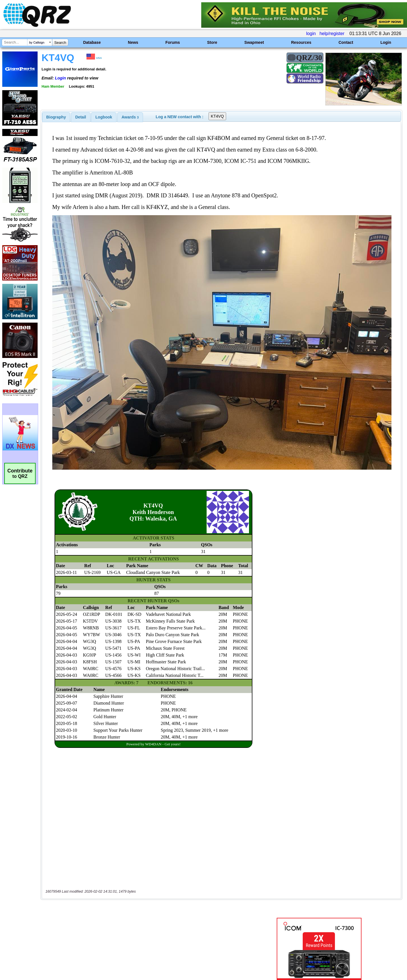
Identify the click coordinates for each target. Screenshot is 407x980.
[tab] (56, 117)
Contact (346, 42)
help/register (332, 34)
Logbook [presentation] (104, 117)
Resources (301, 42)
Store (212, 42)
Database (92, 42)
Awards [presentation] (130, 117)
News (133, 42)
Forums (173, 42)
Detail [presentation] (81, 117)
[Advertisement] (143, 921)
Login (386, 42)
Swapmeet (254, 42)
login (311, 34)
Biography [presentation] (56, 117)
